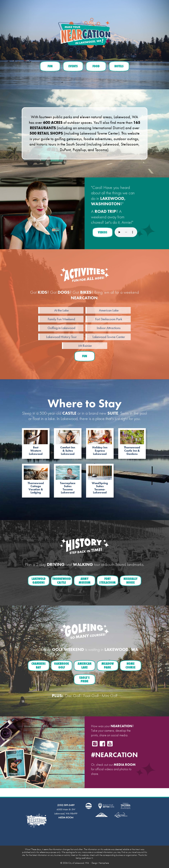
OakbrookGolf (62, 665)
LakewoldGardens (39, 581)
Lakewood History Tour (61, 337)
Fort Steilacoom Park (109, 319)
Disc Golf (73, 695)
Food (96, 66)
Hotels (119, 66)
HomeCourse (130, 665)
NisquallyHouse (131, 581)
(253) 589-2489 (66, 805)
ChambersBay (39, 665)
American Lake (109, 310)
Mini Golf (109, 695)
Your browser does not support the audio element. (126, 232)
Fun (50, 66)
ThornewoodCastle (62, 581)
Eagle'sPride (84, 679)
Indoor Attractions (109, 328)
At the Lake (61, 310)
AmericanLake (84, 665)
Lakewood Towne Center (109, 337)
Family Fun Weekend (61, 319)
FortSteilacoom (107, 581)
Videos (103, 232)
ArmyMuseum (85, 581)
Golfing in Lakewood (61, 328)
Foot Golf (91, 695)
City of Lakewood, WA (79, 863)
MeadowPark (108, 665)
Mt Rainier (85, 346)
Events (73, 66)
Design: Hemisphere (100, 863)
